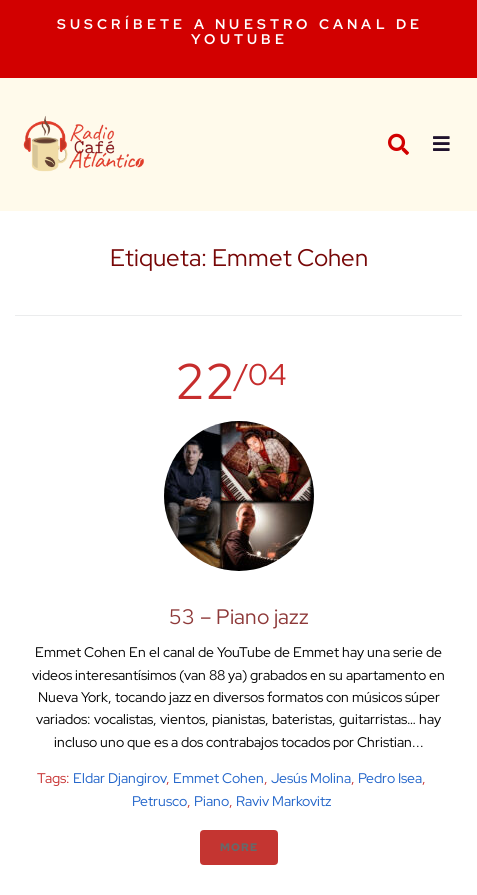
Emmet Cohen (218, 778)
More (239, 847)
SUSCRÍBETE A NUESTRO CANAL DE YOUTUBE (240, 31)
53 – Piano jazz (239, 616)
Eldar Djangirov (119, 778)
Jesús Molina (311, 778)
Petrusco (159, 801)
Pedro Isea (390, 778)
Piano (211, 801)
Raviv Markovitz (283, 801)
